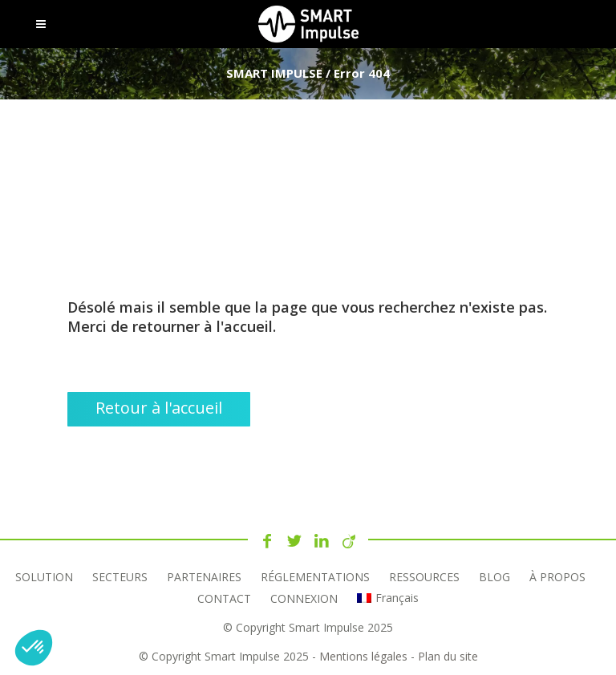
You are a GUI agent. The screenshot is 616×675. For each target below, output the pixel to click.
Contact (224, 598)
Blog (494, 577)
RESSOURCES (424, 577)
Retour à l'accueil (159, 408)
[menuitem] (387, 598)
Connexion (304, 598)
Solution (44, 577)
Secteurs (120, 577)
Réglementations (315, 577)
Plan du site (448, 656)
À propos (557, 577)
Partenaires (204, 577)
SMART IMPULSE (274, 73)
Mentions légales (363, 656)
